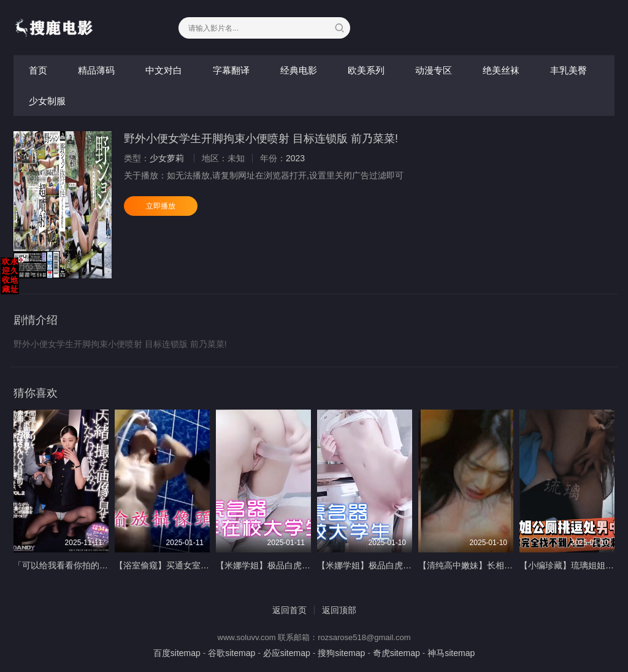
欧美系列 (366, 70)
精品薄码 (96, 70)
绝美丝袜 (501, 70)
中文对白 (164, 70)
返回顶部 (339, 610)
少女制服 (47, 101)
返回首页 (289, 610)
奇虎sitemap (396, 653)
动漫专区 (434, 70)
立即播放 (161, 206)
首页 (38, 70)
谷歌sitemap (232, 653)
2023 (295, 158)
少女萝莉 (167, 158)
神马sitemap (451, 653)
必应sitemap (287, 653)
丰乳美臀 (569, 70)
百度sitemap (177, 653)
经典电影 (299, 70)
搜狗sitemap (341, 653)
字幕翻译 (231, 70)
